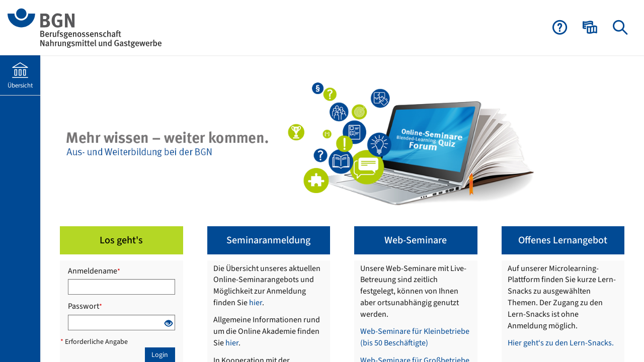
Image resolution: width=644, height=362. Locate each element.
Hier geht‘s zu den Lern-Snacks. (561, 343)
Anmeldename (94, 271)
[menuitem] (591, 28)
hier (256, 303)
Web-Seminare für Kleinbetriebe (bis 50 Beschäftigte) (415, 337)
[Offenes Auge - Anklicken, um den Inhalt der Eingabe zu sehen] (169, 325)
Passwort (85, 306)
